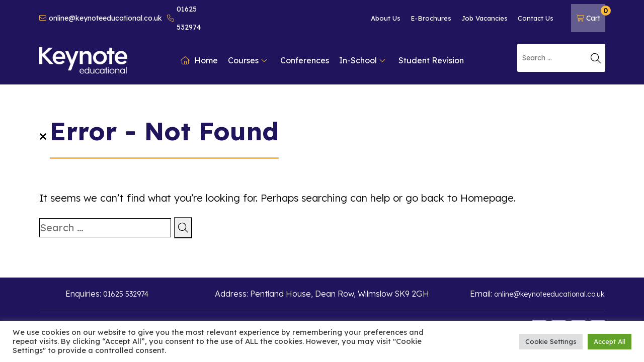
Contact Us (536, 18)
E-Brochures (431, 18)
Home (199, 60)
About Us (386, 18)
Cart (591, 14)
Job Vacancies (485, 18)
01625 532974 (184, 18)
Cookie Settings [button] (551, 341)
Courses (248, 60)
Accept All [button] (610, 341)
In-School (363, 60)
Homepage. (488, 198)
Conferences (305, 60)
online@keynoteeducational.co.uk (101, 18)
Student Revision (431, 60)
